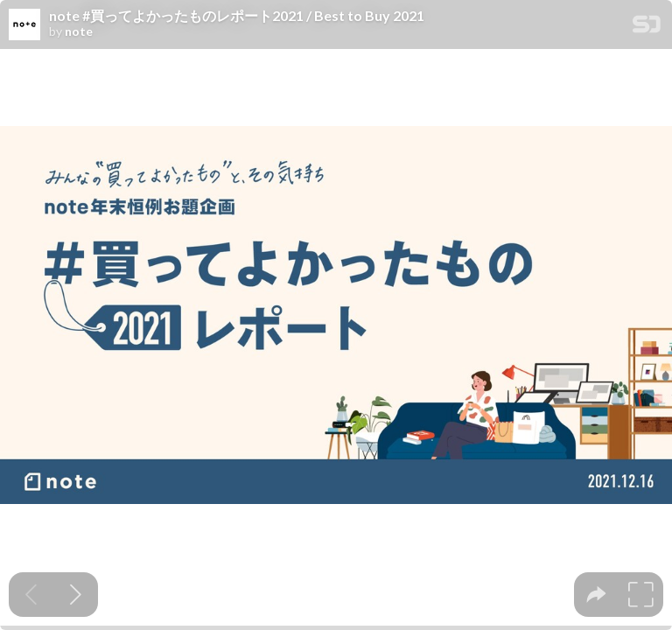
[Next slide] (76, 595)
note (79, 31)
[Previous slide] (31, 595)
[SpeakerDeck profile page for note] (24, 25)
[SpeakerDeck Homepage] (647, 28)
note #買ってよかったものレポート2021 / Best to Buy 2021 (237, 16)
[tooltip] (596, 595)
